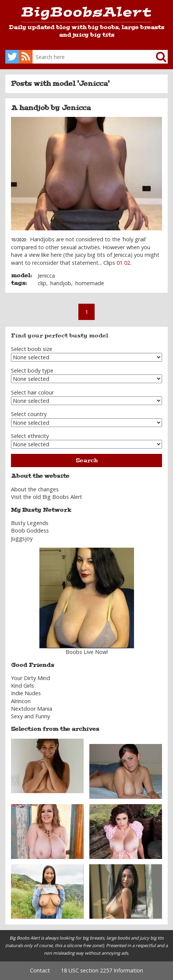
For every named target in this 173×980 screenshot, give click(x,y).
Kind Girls (23, 686)
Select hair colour (32, 392)
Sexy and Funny (30, 716)
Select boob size (32, 349)
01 (120, 263)
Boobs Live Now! (87, 652)
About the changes (35, 489)
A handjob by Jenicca (51, 108)
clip (42, 283)
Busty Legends (30, 523)
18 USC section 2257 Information (102, 970)
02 (127, 263)
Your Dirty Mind (30, 678)
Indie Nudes (26, 693)
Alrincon (21, 701)
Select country (29, 414)
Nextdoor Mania (32, 709)
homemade (90, 283)
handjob (61, 283)
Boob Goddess (30, 530)
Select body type (32, 370)
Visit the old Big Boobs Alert (47, 497)
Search (87, 460)
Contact (40, 970)
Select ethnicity (30, 436)
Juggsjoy (22, 538)
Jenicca (46, 276)
